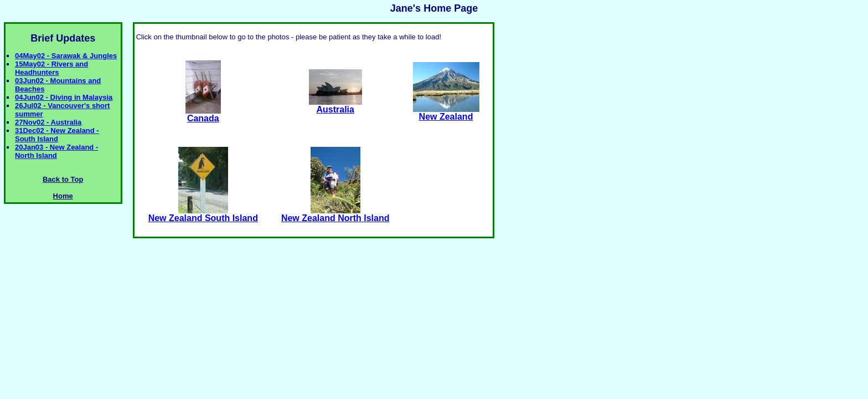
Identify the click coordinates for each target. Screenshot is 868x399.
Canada (203, 114)
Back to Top (63, 179)
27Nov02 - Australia (48, 122)
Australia (335, 106)
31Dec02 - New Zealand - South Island (57, 135)
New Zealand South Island (203, 214)
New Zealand (446, 113)
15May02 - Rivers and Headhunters (51, 68)
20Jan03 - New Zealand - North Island (56, 151)
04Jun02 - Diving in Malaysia (64, 97)
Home (63, 196)
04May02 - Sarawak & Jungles (66, 56)
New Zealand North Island (335, 214)
